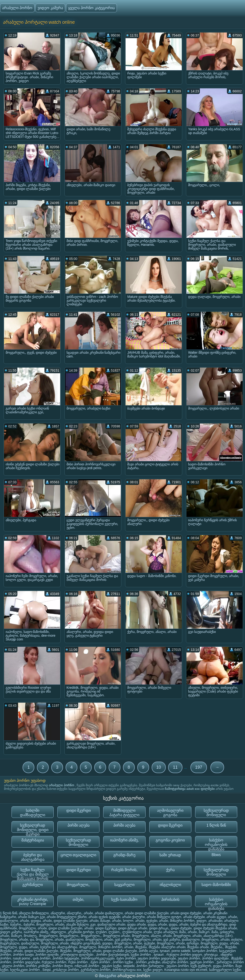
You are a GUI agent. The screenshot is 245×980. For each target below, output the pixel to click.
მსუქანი (231, 947)
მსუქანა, (217, 947)
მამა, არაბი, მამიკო (194, 932)
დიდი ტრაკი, (159, 928)
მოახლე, (31, 936)
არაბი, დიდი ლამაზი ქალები (65, 921)
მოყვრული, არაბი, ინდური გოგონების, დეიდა (77, 943)
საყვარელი (124, 885)
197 (199, 767)
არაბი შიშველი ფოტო (164, 917)
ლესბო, (114, 932)
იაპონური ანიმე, (124, 840)
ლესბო (101, 932)
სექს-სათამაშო (124, 900)
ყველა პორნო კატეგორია (91, 8)
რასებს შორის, (124, 870)
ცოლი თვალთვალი (78, 855)
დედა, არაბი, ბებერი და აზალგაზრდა (198, 924)
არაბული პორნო (17, 8)
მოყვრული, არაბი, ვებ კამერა (109, 939)
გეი (93, 924)
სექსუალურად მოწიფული (216, 813)
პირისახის (170, 900)
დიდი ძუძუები (181, 928)
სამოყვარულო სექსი (225, 970)
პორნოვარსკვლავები (98, 958)
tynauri (165, 951)
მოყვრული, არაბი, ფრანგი (178, 943)
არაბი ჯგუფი (216, 917)
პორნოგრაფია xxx (127, 970)
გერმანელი (33, 885)
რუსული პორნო (54, 962)
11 (175, 767)
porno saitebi (181, 951)
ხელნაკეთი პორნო (25, 970)
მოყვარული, (69, 936)
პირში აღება (79, 825)
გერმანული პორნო (96, 970)
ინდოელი (58, 932)
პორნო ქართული (150, 966)
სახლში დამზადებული (33, 813)
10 (159, 767)
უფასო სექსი (112, 966)
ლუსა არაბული (166, 932)
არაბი (88, 913)
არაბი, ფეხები (146, 921)
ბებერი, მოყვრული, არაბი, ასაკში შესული (56, 924)
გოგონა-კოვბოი (170, 840)
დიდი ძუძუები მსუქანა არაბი (215, 928)
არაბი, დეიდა (30, 921)
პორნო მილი (62, 966)
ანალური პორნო (175, 962)
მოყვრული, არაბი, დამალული (60, 939)
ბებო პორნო (126, 958)
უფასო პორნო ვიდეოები (157, 958)
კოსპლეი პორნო (66, 970)
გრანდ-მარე (124, 855)
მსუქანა (141, 947)
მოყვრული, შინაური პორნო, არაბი (106, 947)
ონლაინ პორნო (87, 966)
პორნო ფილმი (47, 955)
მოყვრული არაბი (117, 936)
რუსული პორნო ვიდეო (184, 955)
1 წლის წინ (216, 825)
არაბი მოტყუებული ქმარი (67, 917)
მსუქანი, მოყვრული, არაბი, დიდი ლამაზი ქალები (98, 951)
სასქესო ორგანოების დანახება (216, 843)
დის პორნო (42, 958)
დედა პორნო (223, 966)
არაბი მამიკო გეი (31, 917)
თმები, (78, 900)
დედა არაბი (136, 924)
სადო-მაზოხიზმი (216, 885)
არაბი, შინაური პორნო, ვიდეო (183, 921)
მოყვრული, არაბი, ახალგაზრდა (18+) (203, 936)
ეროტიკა (211, 955)
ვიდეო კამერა (50, 8)
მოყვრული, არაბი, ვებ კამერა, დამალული (167, 939)
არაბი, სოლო (123, 921)
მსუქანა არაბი (198, 947)
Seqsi (46, 970)
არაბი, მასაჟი (100, 921)
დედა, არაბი (157, 924)
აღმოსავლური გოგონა (170, 813)
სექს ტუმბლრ (201, 966)
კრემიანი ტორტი (81, 932)
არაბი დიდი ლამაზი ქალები (147, 913)
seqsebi (129, 966)
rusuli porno (22, 958)
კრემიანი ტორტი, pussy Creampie (33, 902)
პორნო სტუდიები (66, 958)
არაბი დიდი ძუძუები (186, 913)
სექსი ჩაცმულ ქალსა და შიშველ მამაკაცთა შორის (33, 873)
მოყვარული (48, 936)
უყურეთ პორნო (202, 962)
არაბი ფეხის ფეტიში (104, 917)
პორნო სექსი (123, 962)
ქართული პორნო (230, 962)
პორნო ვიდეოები (26, 962)
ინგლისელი (170, 885)
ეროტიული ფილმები (77, 955)
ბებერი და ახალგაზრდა (33, 857)
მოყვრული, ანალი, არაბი (152, 936)
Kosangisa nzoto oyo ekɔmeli (186, 970)
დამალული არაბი (111, 924)
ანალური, (74, 913)
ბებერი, (16, 924)
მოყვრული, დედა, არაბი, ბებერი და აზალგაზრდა (39, 947)
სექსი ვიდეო (153, 970)
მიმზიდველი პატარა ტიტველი (124, 813)
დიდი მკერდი (79, 810)
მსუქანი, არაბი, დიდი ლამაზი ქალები (29, 951)
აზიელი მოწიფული (34, 913)
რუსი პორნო (78, 962)
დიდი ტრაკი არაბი (133, 928)
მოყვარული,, (79, 885)
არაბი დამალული (109, 913)
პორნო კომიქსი (148, 962)
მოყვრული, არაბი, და (17, 939)
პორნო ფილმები (216, 958)
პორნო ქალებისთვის (113, 955)
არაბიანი (215, 921)
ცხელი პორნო (13, 966)
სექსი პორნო (141, 955)
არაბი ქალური (133, 917)
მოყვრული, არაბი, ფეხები (135, 943)
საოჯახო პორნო (205, 951)
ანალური (58, 913)
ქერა (170, 870)
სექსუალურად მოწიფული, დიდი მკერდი (33, 828)
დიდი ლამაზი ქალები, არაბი (71, 928)
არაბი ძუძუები (194, 917)
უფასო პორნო (189, 958)
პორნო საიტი (23, 955)
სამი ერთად (170, 855)
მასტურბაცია (33, 840)
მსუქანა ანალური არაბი (167, 947)
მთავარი (108, 976)
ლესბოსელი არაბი (137, 932)
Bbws (216, 855)
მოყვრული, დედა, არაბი (220, 943)
